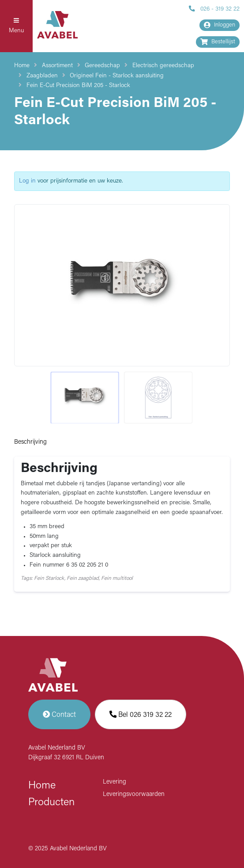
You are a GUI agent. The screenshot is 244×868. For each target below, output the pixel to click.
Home (22, 66)
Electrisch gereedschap (163, 66)
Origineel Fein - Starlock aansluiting (117, 76)
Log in (27, 181)
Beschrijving (30, 442)
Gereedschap (102, 66)
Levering (114, 782)
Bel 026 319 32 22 (141, 714)
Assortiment (57, 66)
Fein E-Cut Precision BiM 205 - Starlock (78, 86)
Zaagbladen (42, 76)
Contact (59, 714)
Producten (51, 803)
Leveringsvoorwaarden (134, 794)
